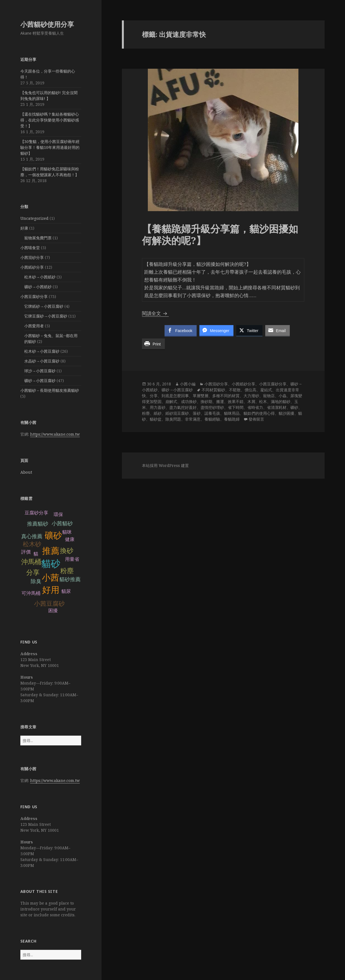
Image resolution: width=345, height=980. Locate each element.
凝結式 (266, 390)
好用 (51, 590)
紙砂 (158, 413)
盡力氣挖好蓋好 (183, 407)
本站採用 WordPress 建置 (165, 465)
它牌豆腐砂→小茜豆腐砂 (46, 316)
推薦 (51, 551)
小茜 (50, 578)
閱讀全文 (155, 313)
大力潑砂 (251, 396)
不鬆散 (235, 390)
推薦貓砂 (38, 524)
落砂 (197, 413)
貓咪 (67, 532)
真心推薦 (32, 536)
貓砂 (51, 564)
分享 (33, 572)
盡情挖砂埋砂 (212, 407)
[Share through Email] (278, 330)
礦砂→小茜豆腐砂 (40, 381)
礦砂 (53, 536)
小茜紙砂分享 (32, 267)
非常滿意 (193, 419)
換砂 (67, 551)
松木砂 (32, 544)
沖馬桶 (31, 562)
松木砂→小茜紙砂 (40, 277)
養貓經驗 (212, 419)
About (26, 472)
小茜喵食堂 (30, 248)
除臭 (36, 581)
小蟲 (283, 396)
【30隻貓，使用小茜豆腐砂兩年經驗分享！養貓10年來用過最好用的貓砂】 (50, 147)
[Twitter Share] (249, 330)
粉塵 (67, 571)
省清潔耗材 (277, 407)
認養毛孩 (212, 413)
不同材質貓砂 (213, 390)
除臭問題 (173, 419)
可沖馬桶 (31, 593)
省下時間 (236, 407)
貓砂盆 (156, 419)
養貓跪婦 (232, 419)
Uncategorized (34, 218)
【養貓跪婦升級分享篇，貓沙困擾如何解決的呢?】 (220, 234)
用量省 (72, 559)
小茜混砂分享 (32, 257)
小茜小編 (188, 384)
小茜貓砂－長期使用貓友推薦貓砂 (50, 390)
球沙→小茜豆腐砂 (40, 371)
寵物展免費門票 (38, 238)
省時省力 (255, 407)
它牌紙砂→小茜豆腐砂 (44, 306)
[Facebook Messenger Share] (216, 330)
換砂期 (206, 401)
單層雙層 (201, 396)
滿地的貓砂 (281, 401)
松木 (263, 401)
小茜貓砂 (62, 524)
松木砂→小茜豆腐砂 (42, 351)
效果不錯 (236, 401)
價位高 (250, 390)
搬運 (220, 401)
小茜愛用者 (34, 326)
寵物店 (269, 396)
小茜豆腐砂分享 (34, 296)
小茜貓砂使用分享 (47, 24)
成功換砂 (189, 401)
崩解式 (171, 401)
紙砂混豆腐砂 (177, 413)
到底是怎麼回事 (175, 396)
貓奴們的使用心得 (259, 413)
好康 (24, 228)
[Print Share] (153, 344)
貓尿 (66, 591)
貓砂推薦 (70, 579)
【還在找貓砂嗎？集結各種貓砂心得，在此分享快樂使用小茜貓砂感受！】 (50, 120)
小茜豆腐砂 (49, 604)
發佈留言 (256, 419)
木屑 (251, 401)
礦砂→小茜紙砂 (38, 287)
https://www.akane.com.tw (55, 434)
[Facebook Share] (180, 330)
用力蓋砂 (158, 407)
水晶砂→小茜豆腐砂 (42, 361)
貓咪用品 (232, 413)
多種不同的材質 (226, 396)
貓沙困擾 (286, 413)
